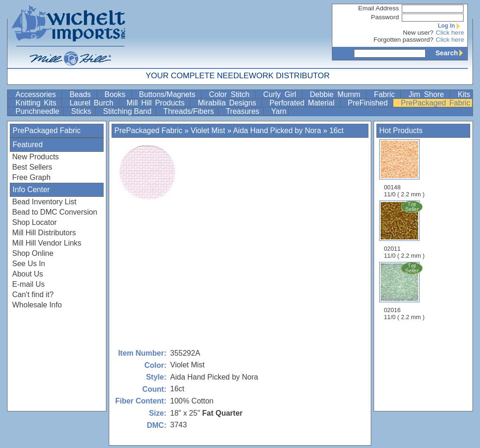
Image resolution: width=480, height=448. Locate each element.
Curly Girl (281, 94)
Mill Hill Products (157, 103)
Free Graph (31, 177)
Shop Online (33, 253)
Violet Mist (208, 131)
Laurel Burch (93, 103)
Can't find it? (33, 295)
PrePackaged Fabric (435, 103)
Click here (450, 33)
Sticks (82, 111)
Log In (451, 26)
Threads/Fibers (190, 111)
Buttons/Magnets (169, 94)
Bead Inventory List (44, 202)
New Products (36, 157)
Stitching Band (128, 111)
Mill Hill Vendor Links (47, 243)
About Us (28, 274)
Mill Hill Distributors (44, 233)
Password (385, 17)
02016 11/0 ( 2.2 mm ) (405, 291)
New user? (418, 33)
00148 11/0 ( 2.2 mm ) (404, 168)
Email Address (379, 8)
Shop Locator (34, 222)
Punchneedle (38, 111)
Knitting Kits (37, 103)
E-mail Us (28, 284)
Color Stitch (231, 94)
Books (117, 94)
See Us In (29, 264)
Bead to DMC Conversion (55, 212)
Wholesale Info (37, 305)
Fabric (386, 94)
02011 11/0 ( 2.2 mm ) (405, 230)
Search (451, 53)
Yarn (279, 111)
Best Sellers (32, 167)
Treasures (244, 111)
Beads (82, 94)
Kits (464, 94)
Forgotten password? (404, 40)
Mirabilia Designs (229, 103)
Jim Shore (428, 94)
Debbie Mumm (337, 94)
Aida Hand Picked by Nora (277, 131)
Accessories (37, 94)
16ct (337, 131)
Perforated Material (304, 103)
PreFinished (370, 103)
